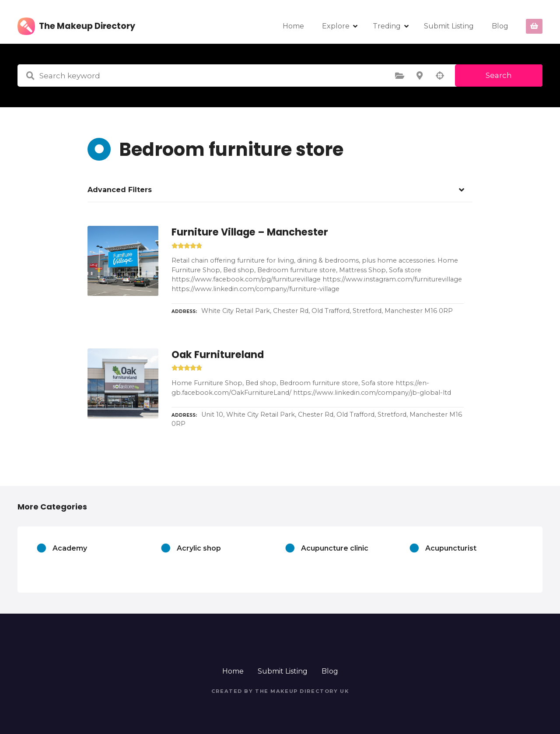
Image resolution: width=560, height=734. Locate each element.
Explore (336, 26)
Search (499, 75)
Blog (500, 26)
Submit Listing (449, 26)
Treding (387, 26)
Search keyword (30, 76)
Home (293, 26)
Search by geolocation (440, 76)
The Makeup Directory (87, 26)
